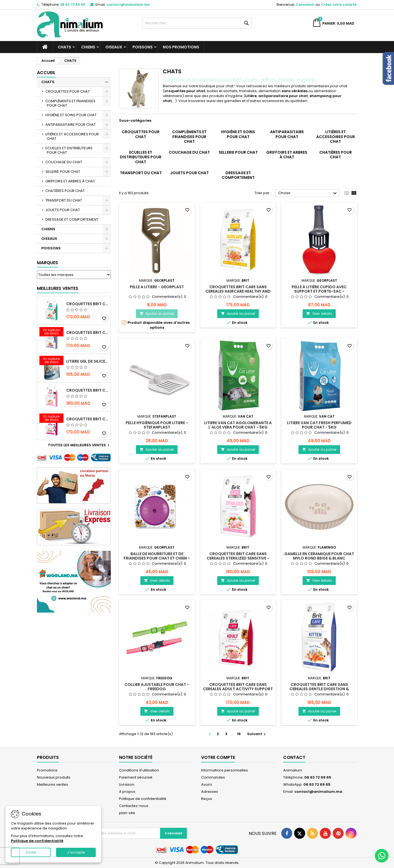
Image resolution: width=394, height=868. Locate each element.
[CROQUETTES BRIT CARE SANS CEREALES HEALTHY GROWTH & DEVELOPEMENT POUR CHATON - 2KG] (51, 419)
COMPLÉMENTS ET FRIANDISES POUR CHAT (70, 103)
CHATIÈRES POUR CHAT (65, 191)
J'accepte (76, 852)
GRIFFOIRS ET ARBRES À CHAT (70, 181)
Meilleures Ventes (58, 288)
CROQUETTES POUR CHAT (68, 91)
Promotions (47, 770)
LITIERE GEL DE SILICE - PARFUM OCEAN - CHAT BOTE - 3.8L (87, 361)
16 (239, 734)
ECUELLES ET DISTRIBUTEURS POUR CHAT (69, 150)
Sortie (31, 852)
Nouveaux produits (54, 777)
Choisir (308, 193)
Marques (47, 263)
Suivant (257, 734)
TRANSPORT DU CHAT (64, 200)
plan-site (127, 813)
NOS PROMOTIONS (181, 47)
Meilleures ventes (53, 784)
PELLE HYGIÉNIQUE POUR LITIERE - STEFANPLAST (157, 425)
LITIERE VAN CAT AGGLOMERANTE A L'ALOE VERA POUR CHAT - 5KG (238, 425)
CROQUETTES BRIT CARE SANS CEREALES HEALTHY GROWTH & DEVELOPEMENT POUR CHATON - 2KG (87, 419)
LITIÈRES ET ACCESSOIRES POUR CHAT (72, 136)
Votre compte (218, 757)
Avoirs (207, 784)
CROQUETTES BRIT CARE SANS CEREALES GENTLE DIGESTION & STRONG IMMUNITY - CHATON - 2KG (319, 689)
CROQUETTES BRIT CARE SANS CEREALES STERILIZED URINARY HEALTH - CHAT (87, 304)
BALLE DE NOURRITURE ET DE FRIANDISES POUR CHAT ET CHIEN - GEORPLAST (157, 558)
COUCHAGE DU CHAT (64, 162)
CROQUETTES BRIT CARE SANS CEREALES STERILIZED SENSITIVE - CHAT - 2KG (87, 390)
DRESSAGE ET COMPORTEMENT (72, 219)
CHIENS (88, 47)
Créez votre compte (339, 5)
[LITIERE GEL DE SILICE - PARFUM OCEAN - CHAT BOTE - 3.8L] (51, 361)
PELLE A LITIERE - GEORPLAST (157, 287)
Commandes (213, 777)
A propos (127, 792)
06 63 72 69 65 (73, 5)
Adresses (210, 792)
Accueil (46, 73)
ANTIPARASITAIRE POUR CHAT (71, 125)
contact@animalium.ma (128, 5)
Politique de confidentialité (143, 799)
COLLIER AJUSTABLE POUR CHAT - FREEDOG (157, 687)
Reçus (207, 799)
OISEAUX (114, 47)
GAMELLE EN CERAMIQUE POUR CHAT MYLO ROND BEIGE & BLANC (319, 556)
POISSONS (143, 47)
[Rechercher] (197, 23)
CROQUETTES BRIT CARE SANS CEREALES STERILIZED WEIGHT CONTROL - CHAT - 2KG (87, 333)
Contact (294, 757)
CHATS (64, 47)
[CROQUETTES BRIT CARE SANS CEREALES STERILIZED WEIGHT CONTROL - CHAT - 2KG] (51, 332)
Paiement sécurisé (136, 777)
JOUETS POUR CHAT (63, 210)
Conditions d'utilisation (139, 770)
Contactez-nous (134, 806)
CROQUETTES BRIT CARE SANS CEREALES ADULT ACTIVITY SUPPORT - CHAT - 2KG (238, 689)
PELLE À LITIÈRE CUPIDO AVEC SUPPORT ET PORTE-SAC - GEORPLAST (319, 291)
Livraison (127, 784)
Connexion (305, 5)
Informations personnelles (224, 770)
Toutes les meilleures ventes (79, 445)
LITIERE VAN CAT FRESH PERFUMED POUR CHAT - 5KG (319, 425)
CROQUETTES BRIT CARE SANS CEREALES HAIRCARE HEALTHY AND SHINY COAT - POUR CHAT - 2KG (238, 291)
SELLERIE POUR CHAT (63, 172)
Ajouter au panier (157, 314)
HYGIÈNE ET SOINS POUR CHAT (71, 115)
